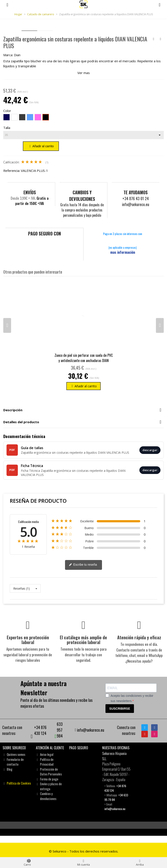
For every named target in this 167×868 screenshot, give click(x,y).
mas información (123, 252)
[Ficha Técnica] (83, 470)
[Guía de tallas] (83, 450)
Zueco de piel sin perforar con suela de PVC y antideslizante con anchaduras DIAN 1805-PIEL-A (84, 360)
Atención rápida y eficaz (139, 637)
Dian (17, 55)
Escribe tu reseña (83, 565)
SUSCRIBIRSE (120, 708)
